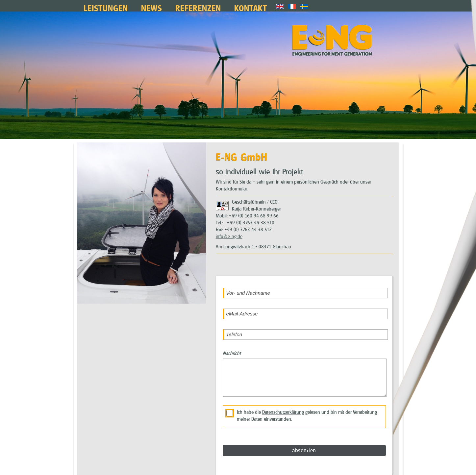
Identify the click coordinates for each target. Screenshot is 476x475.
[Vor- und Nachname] (305, 288)
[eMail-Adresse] (305, 309)
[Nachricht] (305, 372)
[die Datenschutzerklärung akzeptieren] (230, 408)
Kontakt (251, 7)
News (152, 7)
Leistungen (106, 7)
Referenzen (198, 7)
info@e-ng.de (229, 231)
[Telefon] (305, 329)
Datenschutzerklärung (283, 407)
